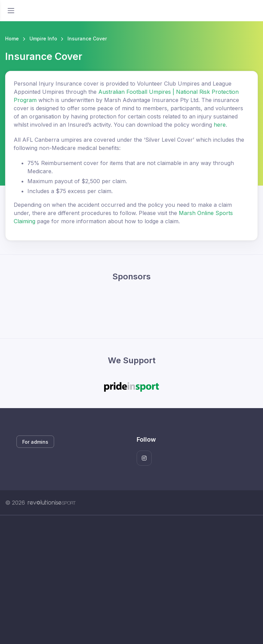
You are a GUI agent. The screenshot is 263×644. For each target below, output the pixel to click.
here (220, 125)
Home (12, 39)
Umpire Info (43, 39)
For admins (35, 442)
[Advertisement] (131, 580)
